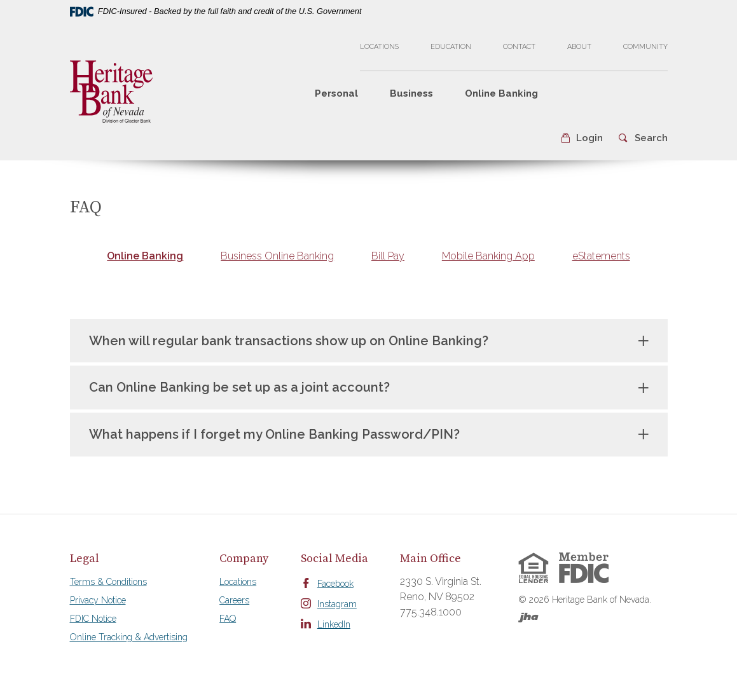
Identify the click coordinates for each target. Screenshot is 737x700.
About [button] (579, 47)
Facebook (335, 584)
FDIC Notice (93, 619)
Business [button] (411, 93)
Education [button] (451, 47)
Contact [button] (519, 47)
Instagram (337, 604)
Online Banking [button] (501, 93)
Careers (234, 600)
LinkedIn (334, 624)
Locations (379, 47)
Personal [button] (336, 93)
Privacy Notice (98, 600)
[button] (582, 138)
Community (645, 47)
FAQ (228, 619)
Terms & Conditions (108, 582)
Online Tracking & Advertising (129, 637)
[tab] (145, 257)
